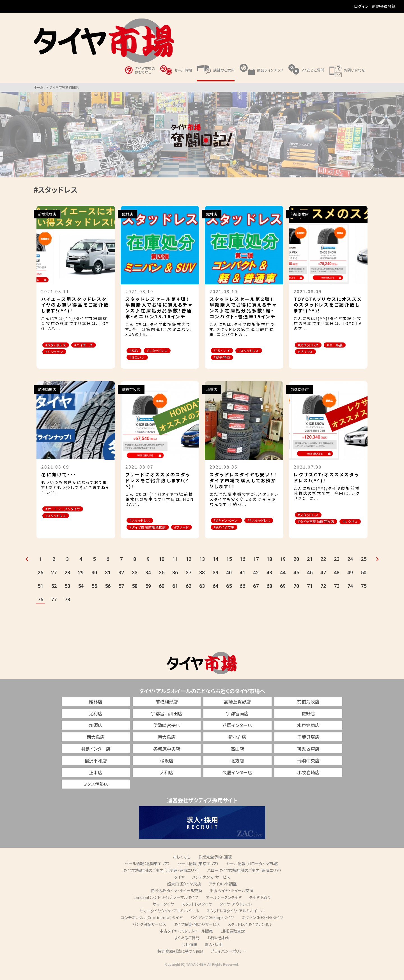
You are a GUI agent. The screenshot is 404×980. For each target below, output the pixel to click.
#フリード (139, 535)
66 (242, 594)
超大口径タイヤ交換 (184, 892)
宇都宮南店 (237, 721)
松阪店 (167, 769)
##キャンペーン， (229, 521)
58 (135, 594)
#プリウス (307, 352)
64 (215, 594)
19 (283, 567)
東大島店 (167, 745)
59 (148, 594)
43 (269, 581)
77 (54, 608)
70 (296, 594)
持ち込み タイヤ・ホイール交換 (176, 899)
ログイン (361, 6)
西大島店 (96, 745)
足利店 (96, 721)
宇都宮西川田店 (167, 721)
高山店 (237, 757)
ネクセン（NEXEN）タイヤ (262, 926)
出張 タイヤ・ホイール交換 (231, 899)
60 (162, 594)
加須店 (96, 733)
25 (364, 567)
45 (296, 581)
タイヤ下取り (260, 905)
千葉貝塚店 (308, 745)
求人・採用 (214, 952)
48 (337, 581)
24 (350, 567)
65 (229, 594)
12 (189, 567)
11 (175, 567)
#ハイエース (90, 345)
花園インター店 (237, 733)
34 (148, 581)
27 (54, 581)
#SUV (136, 351)
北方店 (237, 769)
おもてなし (182, 865)
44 (283, 581)
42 (256, 581)
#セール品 (341, 345)
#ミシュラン (56, 352)
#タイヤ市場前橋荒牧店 (151, 528)
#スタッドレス (58, 345)
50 (364, 581)
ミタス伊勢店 (96, 792)
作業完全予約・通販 (215, 865)
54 (81, 594)
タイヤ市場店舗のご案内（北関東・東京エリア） (161, 878)
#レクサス (307, 530)
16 (242, 567)
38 (202, 581)
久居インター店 (237, 780)
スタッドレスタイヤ (197, 912)
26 (40, 581)
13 (202, 567)
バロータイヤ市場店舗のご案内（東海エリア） (244, 878)
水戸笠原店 (308, 733)
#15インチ (224, 351)
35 (162, 581)
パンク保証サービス (149, 932)
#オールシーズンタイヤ (66, 510)
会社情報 (189, 952)
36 (175, 581)
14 (215, 567)
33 (135, 581)
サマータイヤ (163, 912)
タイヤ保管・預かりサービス (197, 932)
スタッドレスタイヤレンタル (250, 932)
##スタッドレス (227, 528)
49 (350, 581)
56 (108, 594)
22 (323, 567)
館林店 (96, 710)
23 (337, 567)
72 (323, 594)
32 (121, 581)
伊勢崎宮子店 (167, 733)
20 (296, 567)
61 (175, 594)
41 (242, 581)
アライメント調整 (223, 892)
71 (310, 594)
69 (283, 594)
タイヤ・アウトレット (236, 912)
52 (54, 594)
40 (229, 581)
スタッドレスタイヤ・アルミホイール (236, 919)
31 (108, 581)
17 (256, 567)
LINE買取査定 (233, 939)
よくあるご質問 (187, 946)
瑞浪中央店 (308, 769)
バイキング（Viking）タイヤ (212, 926)
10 (162, 567)
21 (310, 567)
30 (94, 581)
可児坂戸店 (308, 757)
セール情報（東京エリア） (198, 872)
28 (67, 581)
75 (364, 594)
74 (350, 594)
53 (67, 594)
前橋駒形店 (167, 710)
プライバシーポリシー (229, 959)
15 (229, 567)
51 (40, 594)
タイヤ (179, 885)
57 (121, 594)
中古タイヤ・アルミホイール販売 (186, 939)
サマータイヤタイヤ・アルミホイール (169, 919)
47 (323, 581)
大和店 (167, 780)
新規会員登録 (384, 6)
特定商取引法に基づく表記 (180, 959)
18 (269, 567)
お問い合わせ (218, 946)
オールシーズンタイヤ (224, 905)
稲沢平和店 (96, 769)
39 (215, 581)
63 (202, 594)
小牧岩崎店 (308, 780)
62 (189, 594)
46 (310, 581)
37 (189, 581)
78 (67, 608)
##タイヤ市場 (261, 528)
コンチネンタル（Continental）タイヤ (152, 926)
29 (81, 581)
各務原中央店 (167, 757)
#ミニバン (139, 358)
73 (337, 594)
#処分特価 (224, 358)
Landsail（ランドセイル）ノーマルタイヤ (166, 905)
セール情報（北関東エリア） (147, 872)
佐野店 (308, 721)
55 (94, 594)
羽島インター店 (96, 757)
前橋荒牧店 (308, 710)
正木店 (96, 780)
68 (269, 594)
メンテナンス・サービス (211, 885)
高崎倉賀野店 (237, 710)
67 (256, 594)
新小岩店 (237, 745)
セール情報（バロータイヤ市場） (253, 872)
